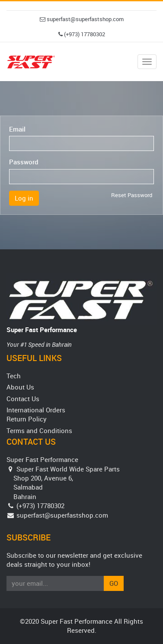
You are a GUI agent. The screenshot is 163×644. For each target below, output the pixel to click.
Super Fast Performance (42, 330)
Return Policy (27, 419)
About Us (20, 387)
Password (24, 162)
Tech (14, 376)
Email (17, 129)
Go (114, 583)
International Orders (36, 410)
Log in (24, 198)
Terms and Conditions (39, 430)
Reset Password (132, 195)
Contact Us (23, 399)
